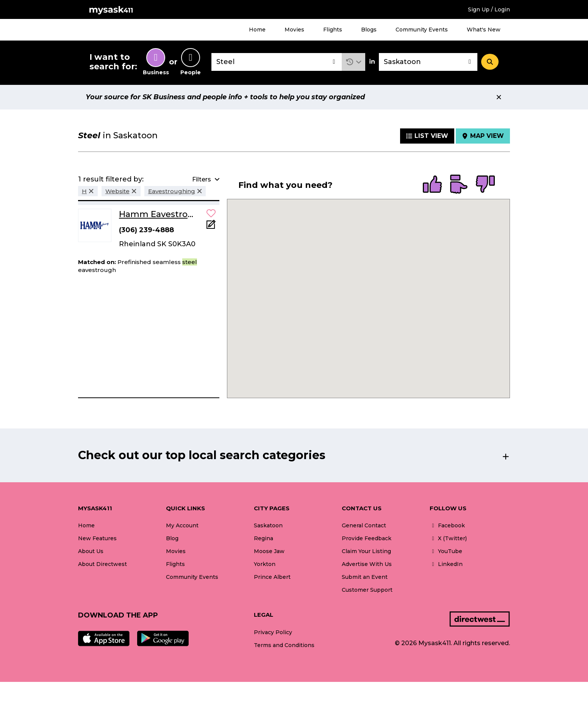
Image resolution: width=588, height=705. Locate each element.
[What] (277, 62)
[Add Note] (211, 227)
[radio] (432, 185)
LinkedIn (446, 564)
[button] (354, 62)
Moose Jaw (269, 551)
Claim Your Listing (366, 551)
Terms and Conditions (284, 645)
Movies (294, 30)
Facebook (447, 525)
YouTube (446, 551)
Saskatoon (268, 525)
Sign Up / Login (489, 9)
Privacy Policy (273, 632)
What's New (484, 30)
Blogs (369, 30)
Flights (333, 30)
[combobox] (277, 62)
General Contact (364, 525)
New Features (97, 538)
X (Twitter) (448, 538)
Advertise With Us (367, 564)
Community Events (422, 30)
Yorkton (265, 564)
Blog (172, 538)
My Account (182, 525)
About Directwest (102, 564)
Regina (264, 538)
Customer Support (367, 590)
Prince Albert (272, 577)
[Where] (428, 62)
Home (257, 30)
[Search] (490, 62)
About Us (91, 551)
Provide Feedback (367, 538)
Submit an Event (365, 577)
